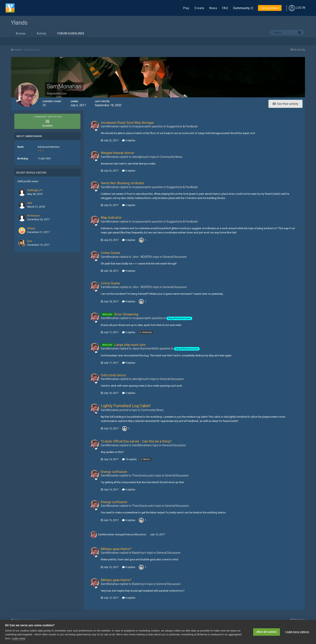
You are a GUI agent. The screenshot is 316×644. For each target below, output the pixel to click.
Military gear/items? (116, 549)
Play (186, 8)
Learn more (19, 638)
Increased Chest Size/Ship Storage (127, 123)
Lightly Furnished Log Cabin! (126, 406)
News (213, 8)
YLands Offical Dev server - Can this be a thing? (136, 441)
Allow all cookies (267, 632)
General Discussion (175, 257)
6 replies (129, 171)
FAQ (225, 8)
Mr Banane (33, 216)
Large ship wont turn (130, 345)
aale (30, 203)
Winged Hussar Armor (117, 153)
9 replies (129, 271)
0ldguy (31, 228)
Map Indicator (111, 217)
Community (242, 8)
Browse (21, 33)
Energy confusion (114, 472)
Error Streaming (126, 314)
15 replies (129, 459)
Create (199, 8)
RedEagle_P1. (35, 190)
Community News (171, 157)
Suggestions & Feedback (182, 126)
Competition (270, 8)
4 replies (129, 140)
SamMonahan (106, 534)
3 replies (129, 240)
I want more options (297, 632)
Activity (41, 33)
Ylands (19, 23)
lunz (30, 241)
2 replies (129, 205)
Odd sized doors (113, 375)
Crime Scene (110, 253)
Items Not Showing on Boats (122, 183)
